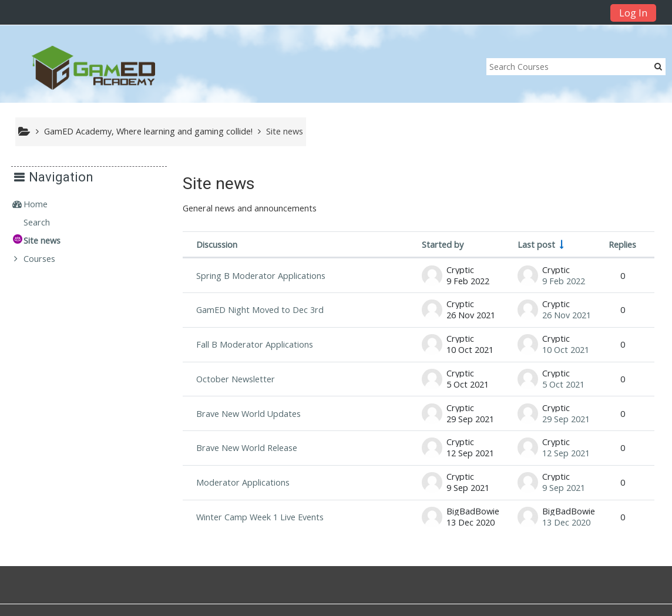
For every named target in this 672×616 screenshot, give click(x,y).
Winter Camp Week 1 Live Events (260, 517)
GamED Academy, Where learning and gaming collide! (148, 131)
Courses (48, 259)
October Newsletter (236, 379)
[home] (93, 67)
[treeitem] (93, 204)
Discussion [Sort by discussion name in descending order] (217, 245)
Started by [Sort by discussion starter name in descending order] (443, 245)
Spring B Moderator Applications (261, 276)
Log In (633, 13)
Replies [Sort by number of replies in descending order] (622, 245)
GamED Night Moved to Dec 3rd (260, 310)
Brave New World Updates (248, 414)
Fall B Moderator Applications (255, 344)
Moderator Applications (243, 482)
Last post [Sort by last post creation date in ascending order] (536, 245)
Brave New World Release (247, 448)
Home (44, 204)
